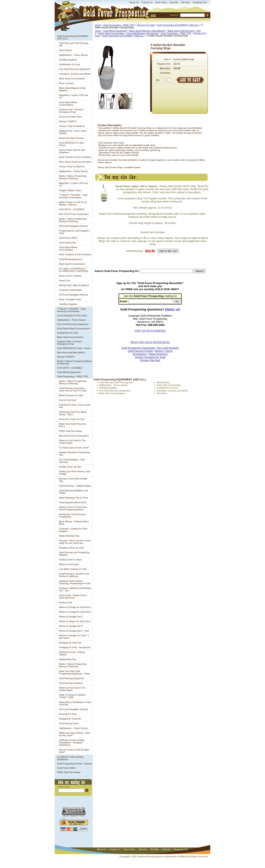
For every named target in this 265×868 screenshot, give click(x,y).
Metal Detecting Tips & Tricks (74, 498)
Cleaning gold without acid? (73, 502)
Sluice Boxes (66, 50)
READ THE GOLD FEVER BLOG (150, 342)
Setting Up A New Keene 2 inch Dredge (75, 473)
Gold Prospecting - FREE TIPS (73, 376)
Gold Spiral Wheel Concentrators (68, 104)
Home (98, 25)
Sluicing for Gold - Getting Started (72, 653)
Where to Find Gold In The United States (72, 442)
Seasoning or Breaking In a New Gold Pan (75, 703)
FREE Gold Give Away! (71, 431)
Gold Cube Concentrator (169, 385)
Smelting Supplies (68, 60)
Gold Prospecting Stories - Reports (75, 764)
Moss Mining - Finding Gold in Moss (74, 523)
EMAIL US (172, 309)
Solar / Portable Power (70, 299)
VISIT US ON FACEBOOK (150, 331)
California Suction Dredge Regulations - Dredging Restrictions (72, 743)
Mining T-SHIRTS (68, 121)
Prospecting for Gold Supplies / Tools (75, 232)
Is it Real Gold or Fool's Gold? (74, 448)
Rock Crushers (66, 83)
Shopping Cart (200, 2)
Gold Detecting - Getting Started (75, 486)
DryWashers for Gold (69, 64)
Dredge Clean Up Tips (70, 467)
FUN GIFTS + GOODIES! (72, 209)
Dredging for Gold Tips (70, 643)
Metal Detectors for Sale (71, 395)
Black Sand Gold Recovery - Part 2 (73, 425)
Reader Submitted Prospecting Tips (74, 454)
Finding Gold (65, 602)
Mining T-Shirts (164, 351)
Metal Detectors (158, 354)
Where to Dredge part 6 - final (74, 631)
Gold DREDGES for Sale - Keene (72, 144)
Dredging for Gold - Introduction (75, 647)
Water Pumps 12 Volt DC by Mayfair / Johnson (73, 203)
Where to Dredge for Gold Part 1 (75, 607)
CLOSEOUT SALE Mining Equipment (70, 758)
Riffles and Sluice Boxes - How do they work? (74, 734)
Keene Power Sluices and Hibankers (72, 151)
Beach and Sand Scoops (71, 138)
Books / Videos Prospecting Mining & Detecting (73, 177)
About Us (134, 2)
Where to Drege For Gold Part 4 (75, 621)
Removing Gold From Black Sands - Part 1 (73, 413)
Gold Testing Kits (67, 243)
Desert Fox (65, 281)
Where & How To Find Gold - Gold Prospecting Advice (73, 508)
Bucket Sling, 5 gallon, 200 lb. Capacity (137, 186)
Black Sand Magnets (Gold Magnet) (72, 89)
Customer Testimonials (70, 290)
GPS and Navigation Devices (74, 226)
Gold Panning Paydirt (140, 351)
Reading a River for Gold (71, 548)
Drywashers (140, 354)
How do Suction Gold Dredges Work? (74, 751)
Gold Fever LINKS (68, 238)
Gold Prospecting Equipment (138, 348)
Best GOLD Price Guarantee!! (74, 214)
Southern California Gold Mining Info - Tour (75, 589)
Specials (174, 2)
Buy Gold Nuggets (168, 348)
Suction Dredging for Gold (150, 357)
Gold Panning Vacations (71, 683)
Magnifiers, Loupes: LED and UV (74, 96)
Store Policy (161, 2)
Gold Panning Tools (69, 723)
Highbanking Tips (68, 659)
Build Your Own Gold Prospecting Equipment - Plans (74, 672)
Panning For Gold (68, 714)
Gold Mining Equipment (71, 259)
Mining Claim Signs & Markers (74, 285)
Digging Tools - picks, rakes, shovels (73, 132)
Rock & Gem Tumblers (70, 276)
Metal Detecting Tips (69, 536)
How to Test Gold (68, 400)
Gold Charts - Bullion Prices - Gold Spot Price (74, 597)
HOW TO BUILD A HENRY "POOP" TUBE (72, 696)
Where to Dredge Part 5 (71, 626)
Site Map (185, 2)
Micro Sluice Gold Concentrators (75, 162)
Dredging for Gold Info (70, 719)
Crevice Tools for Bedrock (72, 126)
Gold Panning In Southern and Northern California (74, 575)
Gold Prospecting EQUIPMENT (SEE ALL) (73, 37)
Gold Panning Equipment (71, 678)
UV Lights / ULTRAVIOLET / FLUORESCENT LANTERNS (74, 270)
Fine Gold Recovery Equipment (75, 69)
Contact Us (147, 2)
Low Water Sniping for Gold (73, 569)
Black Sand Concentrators (72, 79)
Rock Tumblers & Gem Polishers (75, 157)
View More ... (163, 393)
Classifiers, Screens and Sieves (75, 74)
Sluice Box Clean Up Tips (72, 419)
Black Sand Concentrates (111, 33)
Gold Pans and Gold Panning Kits (74, 44)
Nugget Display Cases (70, 190)
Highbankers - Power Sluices (73, 55)
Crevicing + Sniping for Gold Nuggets (73, 530)
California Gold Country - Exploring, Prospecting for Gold (75, 582)
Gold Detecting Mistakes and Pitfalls (73, 492)
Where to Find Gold (69, 564)
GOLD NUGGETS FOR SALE (72, 316)
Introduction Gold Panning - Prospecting (73, 516)
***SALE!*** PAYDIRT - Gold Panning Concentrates (73, 196)
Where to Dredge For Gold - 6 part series (74, 637)
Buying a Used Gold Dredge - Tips (74, 480)
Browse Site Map (150, 360)
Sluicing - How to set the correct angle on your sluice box (75, 542)
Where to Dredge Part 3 (71, 617)
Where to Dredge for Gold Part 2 (75, 612)
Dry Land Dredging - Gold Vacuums (72, 461)
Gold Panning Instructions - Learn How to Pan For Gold (73, 389)
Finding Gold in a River (70, 560)
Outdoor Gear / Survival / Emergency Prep (71, 111)
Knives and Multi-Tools (70, 117)
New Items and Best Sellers (71, 352)
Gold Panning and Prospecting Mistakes (74, 554)
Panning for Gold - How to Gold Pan (75, 406)
